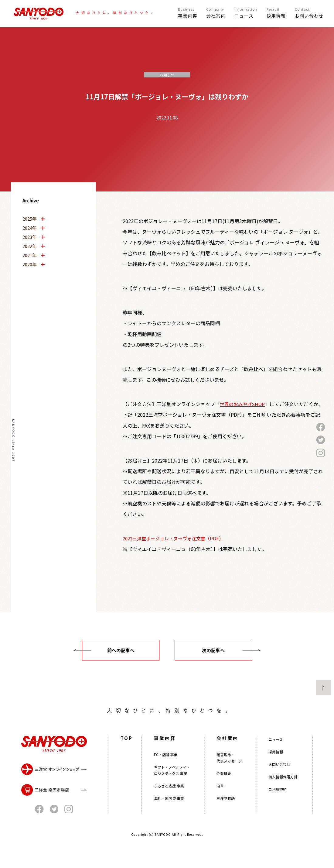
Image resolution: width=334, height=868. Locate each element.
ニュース (276, 747)
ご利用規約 (278, 797)
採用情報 (276, 760)
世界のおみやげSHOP (242, 404)
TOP (127, 746)
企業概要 (224, 781)
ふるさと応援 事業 (169, 794)
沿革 (220, 794)
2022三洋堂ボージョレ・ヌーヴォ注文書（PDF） (173, 538)
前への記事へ (121, 650)
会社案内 (227, 746)
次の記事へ (213, 650)
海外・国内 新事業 (169, 806)
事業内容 (165, 746)
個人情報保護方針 (283, 785)
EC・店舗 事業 (166, 762)
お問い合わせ (279, 772)
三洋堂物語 (226, 806)
